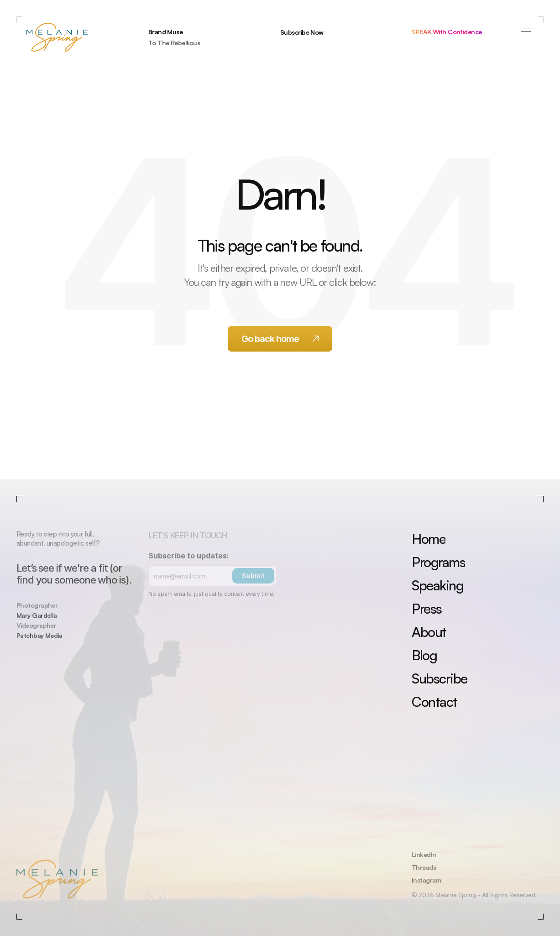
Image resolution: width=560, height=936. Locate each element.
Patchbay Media (39, 635)
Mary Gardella (37, 615)
